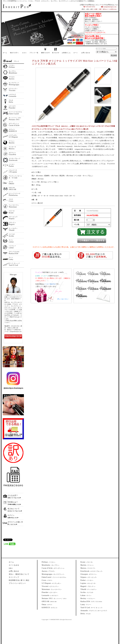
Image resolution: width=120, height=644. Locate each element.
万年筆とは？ (13, 502)
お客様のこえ (66, 53)
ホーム (5, 53)
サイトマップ (14, 577)
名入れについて (14, 509)
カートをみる (14, 565)
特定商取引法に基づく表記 (19, 580)
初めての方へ (14, 53)
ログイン (11, 515)
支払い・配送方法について (19, 574)
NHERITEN (16, 7)
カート (76, 53)
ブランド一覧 (34, 53)
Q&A (11, 568)
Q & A (24, 53)
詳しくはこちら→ (63, 299)
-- (49, 562)
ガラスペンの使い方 (15, 522)
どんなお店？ (13, 495)
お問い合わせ (86, 53)
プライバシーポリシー (17, 583)
